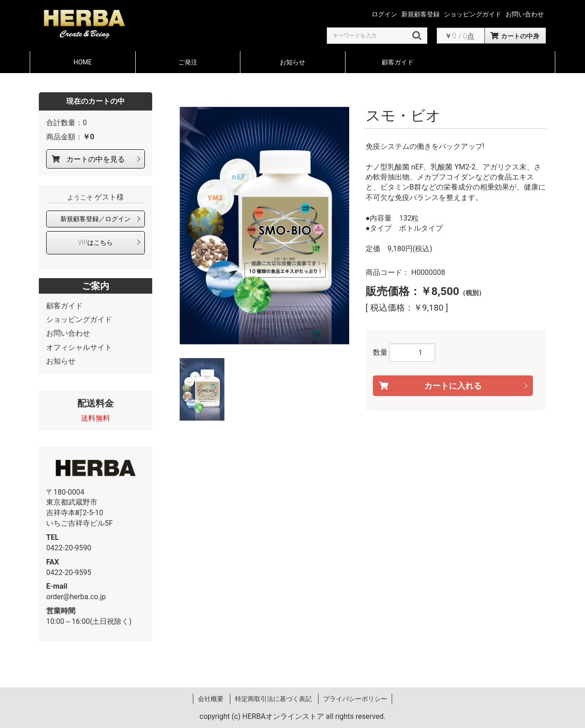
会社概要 (211, 699)
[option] (265, 226)
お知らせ (292, 62)
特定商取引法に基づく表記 (273, 699)
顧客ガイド (398, 62)
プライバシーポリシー (355, 699)
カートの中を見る (96, 159)
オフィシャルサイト (79, 347)
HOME (83, 62)
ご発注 (188, 62)
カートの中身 (520, 36)
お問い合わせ (68, 333)
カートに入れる (453, 385)
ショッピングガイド (79, 319)
